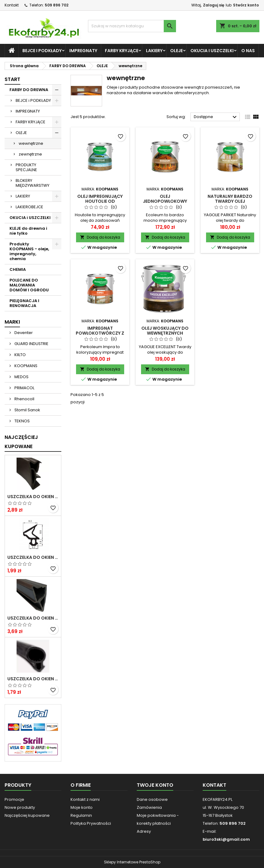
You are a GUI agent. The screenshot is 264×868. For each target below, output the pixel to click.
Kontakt (12, 5)
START (12, 79)
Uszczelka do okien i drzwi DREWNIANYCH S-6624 (33, 618)
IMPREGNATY (83, 51)
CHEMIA (18, 269)
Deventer (23, 333)
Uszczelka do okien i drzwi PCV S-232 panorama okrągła (33, 679)
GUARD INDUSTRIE (31, 344)
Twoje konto (155, 785)
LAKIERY (154, 51)
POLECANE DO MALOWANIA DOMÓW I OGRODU (29, 285)
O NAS (248, 51)
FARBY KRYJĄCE (122, 51)
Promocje (14, 799)
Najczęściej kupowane (27, 815)
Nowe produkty (20, 807)
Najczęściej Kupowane (21, 442)
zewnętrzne (30, 154)
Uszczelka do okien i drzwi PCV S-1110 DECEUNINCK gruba (33, 557)
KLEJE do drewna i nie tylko (28, 231)
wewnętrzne (31, 143)
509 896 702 (57, 5)
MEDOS (21, 377)
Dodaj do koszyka (100, 237)
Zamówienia (149, 807)
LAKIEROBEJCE (29, 207)
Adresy (144, 831)
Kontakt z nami (85, 799)
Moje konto (82, 807)
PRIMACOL (24, 388)
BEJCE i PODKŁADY (42, 51)
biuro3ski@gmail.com (226, 839)
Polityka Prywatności (91, 823)
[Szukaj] (132, 26)
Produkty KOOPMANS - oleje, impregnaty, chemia (29, 251)
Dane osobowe (152, 799)
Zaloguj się (214, 5)
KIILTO (20, 355)
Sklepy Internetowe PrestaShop (132, 862)
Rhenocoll (24, 399)
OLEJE (176, 51)
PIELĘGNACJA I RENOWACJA (24, 303)
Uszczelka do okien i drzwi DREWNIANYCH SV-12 (33, 497)
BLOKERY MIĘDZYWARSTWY (33, 183)
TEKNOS (22, 421)
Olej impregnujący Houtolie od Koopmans (100, 201)
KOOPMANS (25, 366)
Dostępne (216, 117)
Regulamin (81, 815)
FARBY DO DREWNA (29, 90)
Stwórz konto (246, 5)
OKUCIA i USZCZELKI (212, 51)
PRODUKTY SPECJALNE (26, 167)
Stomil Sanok (27, 410)
